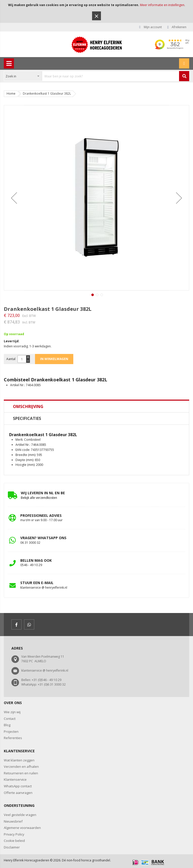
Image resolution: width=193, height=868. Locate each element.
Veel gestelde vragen (20, 815)
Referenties (13, 738)
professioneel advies (41, 515)
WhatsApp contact (18, 786)
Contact (10, 719)
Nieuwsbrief (13, 821)
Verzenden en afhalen (21, 767)
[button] (14, 198)
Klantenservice (15, 779)
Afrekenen (179, 27)
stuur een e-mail (37, 583)
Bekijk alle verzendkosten (39, 498)
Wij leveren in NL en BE (43, 493)
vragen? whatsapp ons (43, 538)
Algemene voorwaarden (22, 828)
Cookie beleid (14, 841)
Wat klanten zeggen (19, 760)
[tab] (96, 406)
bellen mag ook (36, 560)
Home (11, 93)
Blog (7, 725)
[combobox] (92, 76)
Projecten (11, 731)
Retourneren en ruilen (21, 773)
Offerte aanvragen (18, 793)
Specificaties (27, 418)
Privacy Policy (14, 834)
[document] (96, 11)
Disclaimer (12, 847)
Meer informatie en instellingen (162, 5)
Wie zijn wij (12, 712)
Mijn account (153, 27)
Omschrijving (28, 406)
